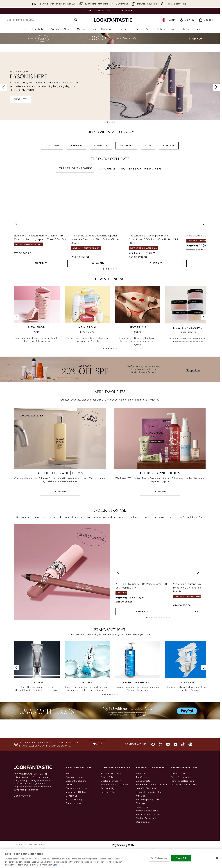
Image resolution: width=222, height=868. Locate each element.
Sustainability (108, 839)
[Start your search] (42, 20)
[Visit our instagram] (168, 795)
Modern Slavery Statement (115, 835)
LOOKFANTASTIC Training (184, 835)
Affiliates (140, 847)
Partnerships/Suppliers (148, 850)
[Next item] (204, 224)
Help (68, 824)
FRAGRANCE (126, 146)
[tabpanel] (110, 224)
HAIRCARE (77, 146)
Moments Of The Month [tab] (141, 169)
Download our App (76, 828)
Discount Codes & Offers (149, 843)
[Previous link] (16, 317)
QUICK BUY (41, 263)
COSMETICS (101, 146)
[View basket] (206, 20)
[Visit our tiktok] (183, 795)
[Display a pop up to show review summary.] (154, 253)
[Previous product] (118, 634)
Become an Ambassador (149, 865)
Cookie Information (111, 832)
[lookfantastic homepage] (113, 20)
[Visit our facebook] (153, 795)
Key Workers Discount (147, 862)
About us (141, 824)
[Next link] (204, 317)
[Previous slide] (3, 87)
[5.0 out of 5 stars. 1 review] (196, 246)
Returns (70, 835)
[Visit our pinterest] (190, 795)
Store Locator (178, 824)
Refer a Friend (143, 858)
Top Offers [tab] (106, 169)
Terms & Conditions (111, 824)
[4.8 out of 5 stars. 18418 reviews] (128, 660)
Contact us (72, 847)
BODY (148, 146)
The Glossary (143, 828)
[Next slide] (216, 87)
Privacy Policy (108, 828)
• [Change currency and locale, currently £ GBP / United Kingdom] (168, 20)
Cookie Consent (23, 846)
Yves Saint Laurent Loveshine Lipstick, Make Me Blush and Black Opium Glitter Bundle (95, 239)
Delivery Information (76, 839)
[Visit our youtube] (175, 795)
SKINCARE (169, 146)
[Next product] (198, 634)
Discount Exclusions (76, 832)
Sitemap (140, 854)
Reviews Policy (108, 843)
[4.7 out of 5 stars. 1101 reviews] (140, 253)
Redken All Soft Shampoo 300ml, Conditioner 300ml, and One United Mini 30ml (153, 239)
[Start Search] (76, 20)
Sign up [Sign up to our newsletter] (97, 795)
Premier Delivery (74, 850)
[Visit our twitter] (161, 795)
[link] (187, 20)
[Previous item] (16, 224)
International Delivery (77, 843)
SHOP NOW (20, 99)
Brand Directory (144, 832)
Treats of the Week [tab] (75, 168)
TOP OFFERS (52, 146)
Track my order (74, 854)
